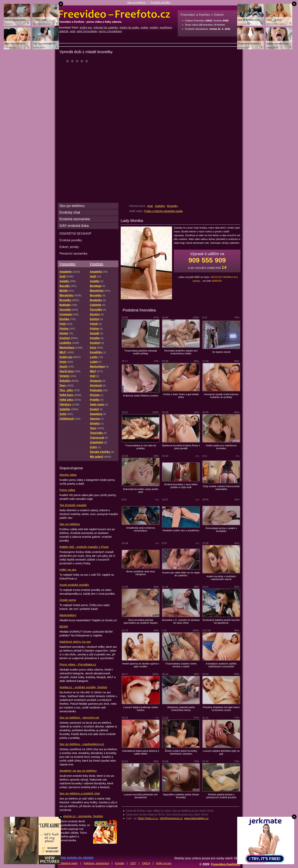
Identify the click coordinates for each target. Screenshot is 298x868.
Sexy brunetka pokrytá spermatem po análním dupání (141, 621)
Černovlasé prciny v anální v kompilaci (221, 530)
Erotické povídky (160, 2)
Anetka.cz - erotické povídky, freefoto (83, 687)
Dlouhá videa (68, 475)
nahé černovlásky (87, 31)
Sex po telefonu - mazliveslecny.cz (82, 744)
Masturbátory (68, 615)
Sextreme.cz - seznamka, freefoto (81, 816)
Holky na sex (68, 570)
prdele (144, 28)
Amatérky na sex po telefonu (78, 771)
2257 (133, 863)
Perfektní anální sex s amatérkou (181, 530)
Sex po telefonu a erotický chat (80, 793)
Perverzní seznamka (73, 253)
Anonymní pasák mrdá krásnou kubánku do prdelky (221, 396)
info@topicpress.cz (171, 818)
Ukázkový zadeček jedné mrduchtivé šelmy (181, 709)
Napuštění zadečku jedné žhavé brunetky (181, 796)
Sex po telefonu (137, 2)
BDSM (64, 626)
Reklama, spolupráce (96, 863)
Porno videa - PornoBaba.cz (78, 664)
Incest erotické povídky (74, 585)
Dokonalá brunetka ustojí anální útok (141, 491)
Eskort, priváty (69, 247)
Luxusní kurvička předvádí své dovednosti (141, 796)
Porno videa (67, 490)
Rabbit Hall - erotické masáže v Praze (84, 547)
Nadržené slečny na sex (75, 642)
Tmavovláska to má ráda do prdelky (141, 447)
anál (73, 31)
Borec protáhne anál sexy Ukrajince (141, 573)
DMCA (146, 863)
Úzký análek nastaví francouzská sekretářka (221, 488)
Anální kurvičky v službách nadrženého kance (221, 578)
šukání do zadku (129, 28)
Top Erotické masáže (73, 505)
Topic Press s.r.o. (148, 818)
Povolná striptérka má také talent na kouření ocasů (221, 709)
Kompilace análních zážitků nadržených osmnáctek (221, 665)
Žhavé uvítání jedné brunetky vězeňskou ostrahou (181, 752)
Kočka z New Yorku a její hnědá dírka (181, 396)
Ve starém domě (221, 352)
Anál (150, 206)
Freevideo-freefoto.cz (226, 864)
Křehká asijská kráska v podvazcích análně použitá (221, 796)
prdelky (154, 28)
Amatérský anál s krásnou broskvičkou (141, 529)
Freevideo (67, 264)
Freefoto (97, 264)
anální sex (86, 28)
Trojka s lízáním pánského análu (163, 211)
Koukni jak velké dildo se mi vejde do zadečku (181, 574)
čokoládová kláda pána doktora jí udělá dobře (141, 752)
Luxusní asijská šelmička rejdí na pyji (221, 752)
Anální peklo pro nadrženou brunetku (221, 447)
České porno (68, 600)
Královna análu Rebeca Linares (141, 396)
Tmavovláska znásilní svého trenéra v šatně (181, 665)
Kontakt (120, 863)
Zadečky (160, 206)
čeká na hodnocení (78, 61)
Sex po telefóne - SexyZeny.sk (79, 717)
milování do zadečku (106, 28)
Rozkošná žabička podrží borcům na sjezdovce (221, 621)
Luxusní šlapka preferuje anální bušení (141, 709)
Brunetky (172, 206)
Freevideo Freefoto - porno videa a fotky (114, 14)
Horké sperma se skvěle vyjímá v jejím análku (141, 665)
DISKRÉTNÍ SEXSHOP (75, 234)
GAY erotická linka (74, 226)
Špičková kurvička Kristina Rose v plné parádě (181, 447)
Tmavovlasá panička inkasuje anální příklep (141, 352)
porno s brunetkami (110, 31)
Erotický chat (70, 212)
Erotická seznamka (75, 219)
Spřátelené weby (68, 863)
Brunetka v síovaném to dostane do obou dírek (181, 621)
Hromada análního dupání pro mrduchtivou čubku (181, 352)
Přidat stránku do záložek (75, 858)
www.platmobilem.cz (196, 818)
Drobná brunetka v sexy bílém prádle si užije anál (181, 486)
